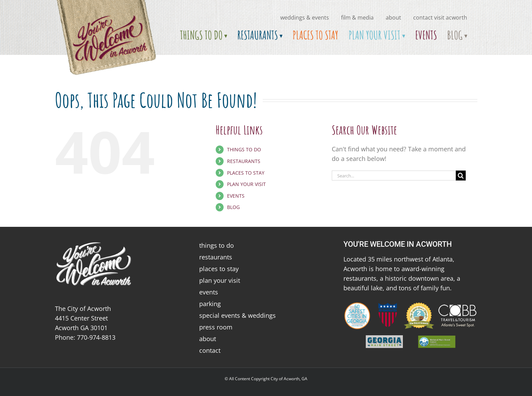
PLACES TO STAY (246, 173)
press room (216, 327)
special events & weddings (237, 315)
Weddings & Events (305, 18)
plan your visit (220, 280)
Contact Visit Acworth (440, 18)
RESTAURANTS (244, 161)
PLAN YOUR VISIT (246, 184)
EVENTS (236, 196)
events (209, 292)
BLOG (233, 207)
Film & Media (357, 18)
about (393, 18)
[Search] (461, 176)
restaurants (216, 257)
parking (210, 304)
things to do (217, 245)
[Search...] (394, 176)
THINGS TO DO (244, 149)
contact (210, 350)
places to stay (219, 269)
